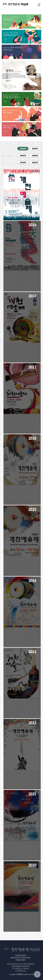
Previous (5, 76)
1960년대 (35, 162)
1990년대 (23, 155)
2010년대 (23, 149)
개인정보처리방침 (20, 955)
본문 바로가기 (0, 0)
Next (38, 76)
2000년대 (35, 149)
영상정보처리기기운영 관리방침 (20, 958)
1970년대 (23, 162)
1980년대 (35, 155)
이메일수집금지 (20, 960)
